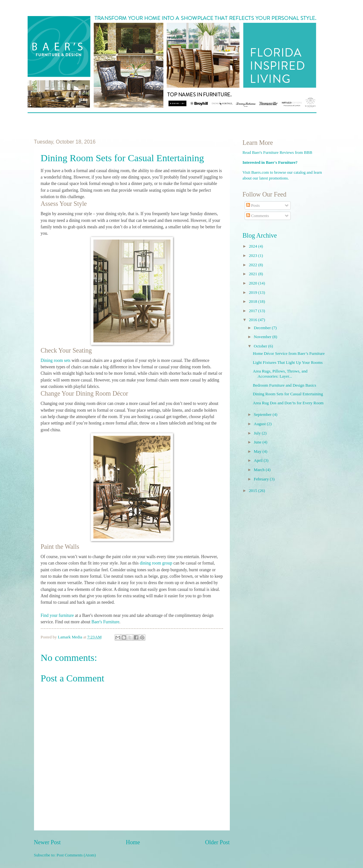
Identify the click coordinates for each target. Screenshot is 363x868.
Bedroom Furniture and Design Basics (285, 385)
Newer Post (48, 842)
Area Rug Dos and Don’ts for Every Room (288, 403)
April (259, 460)
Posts (253, 206)
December (263, 328)
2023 (253, 256)
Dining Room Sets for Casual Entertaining (288, 394)
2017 (253, 311)
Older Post (217, 842)
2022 (253, 265)
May (258, 452)
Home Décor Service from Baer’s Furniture (289, 354)
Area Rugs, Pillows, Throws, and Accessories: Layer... (280, 374)
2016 (253, 320)
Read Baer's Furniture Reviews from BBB (277, 153)
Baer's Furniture (105, 622)
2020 (253, 283)
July (258, 433)
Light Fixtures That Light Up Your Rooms (288, 363)
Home (133, 842)
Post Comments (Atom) (76, 855)
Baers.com (260, 172)
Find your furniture (57, 615)
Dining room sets (56, 360)
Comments (258, 216)
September (263, 415)
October (261, 346)
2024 (253, 246)
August (260, 424)
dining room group (156, 563)
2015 (253, 491)
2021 (253, 274)
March (260, 470)
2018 (253, 302)
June (258, 442)
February (262, 479)
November (263, 337)
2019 (253, 293)
